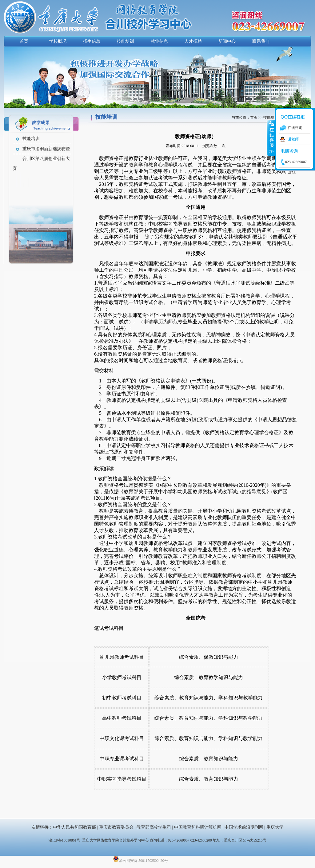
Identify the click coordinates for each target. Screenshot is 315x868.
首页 (24, 41)
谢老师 (293, 139)
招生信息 (92, 41)
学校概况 (58, 41)
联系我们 (261, 41)
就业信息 (159, 41)
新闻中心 (227, 41)
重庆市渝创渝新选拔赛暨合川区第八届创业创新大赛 (41, 150)
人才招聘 (193, 41)
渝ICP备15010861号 (64, 840)
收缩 (271, 138)
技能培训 (126, 41)
